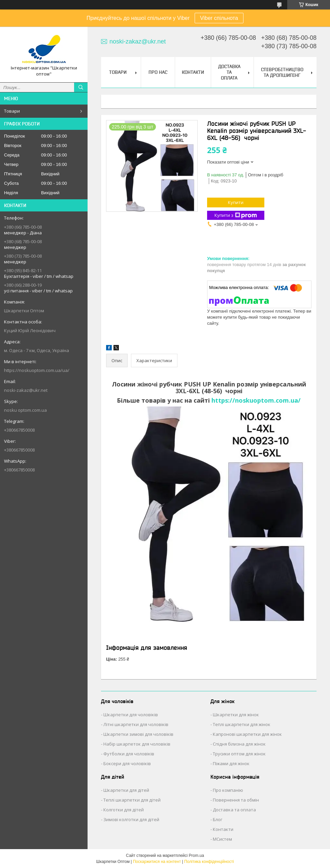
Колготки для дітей (124, 810)
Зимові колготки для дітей (131, 819)
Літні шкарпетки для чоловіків (136, 724)
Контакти (193, 72)
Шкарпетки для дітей (126, 790)
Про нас (158, 72)
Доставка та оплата (234, 810)
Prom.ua (196, 856)
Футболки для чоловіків (129, 754)
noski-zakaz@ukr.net (26, 390)
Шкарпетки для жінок (236, 715)
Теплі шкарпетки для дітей (132, 800)
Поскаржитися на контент (157, 862)
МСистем (222, 839)
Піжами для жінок (231, 763)
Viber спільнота (219, 18)
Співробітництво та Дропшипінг (282, 72)
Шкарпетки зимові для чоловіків (138, 734)
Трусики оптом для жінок (239, 754)
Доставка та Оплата (229, 72)
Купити (236, 202)
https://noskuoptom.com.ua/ (256, 400)
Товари (12, 111)
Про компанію (228, 790)
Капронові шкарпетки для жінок (247, 734)
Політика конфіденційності (209, 862)
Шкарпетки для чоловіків (131, 715)
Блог (218, 819)
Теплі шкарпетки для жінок (242, 724)
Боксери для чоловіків (127, 763)
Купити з (236, 215)
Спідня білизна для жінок (239, 744)
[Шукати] (81, 87)
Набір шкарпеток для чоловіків (137, 744)
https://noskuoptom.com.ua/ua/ (37, 370)
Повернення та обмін (236, 800)
